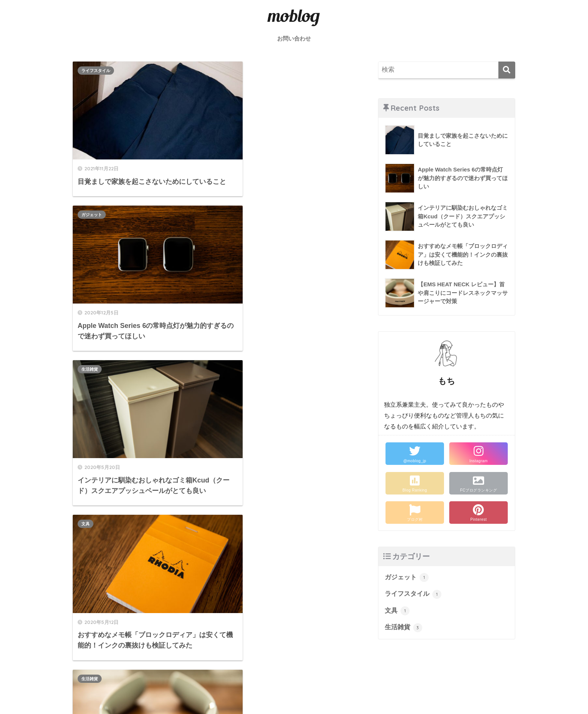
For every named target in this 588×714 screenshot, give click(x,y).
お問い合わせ (294, 38)
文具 (229, 203)
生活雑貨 (90, 203)
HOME (294, 682)
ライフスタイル (96, 71)
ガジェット (236, 71)
